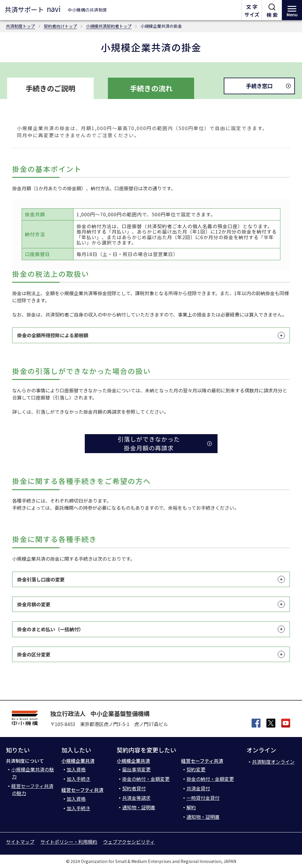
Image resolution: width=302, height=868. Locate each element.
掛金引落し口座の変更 (151, 579)
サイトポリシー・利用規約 (69, 842)
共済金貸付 (198, 788)
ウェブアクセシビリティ (129, 842)
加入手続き (79, 779)
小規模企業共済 (78, 761)
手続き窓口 (259, 86)
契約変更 (196, 769)
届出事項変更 (136, 769)
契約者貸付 (134, 788)
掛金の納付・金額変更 (146, 779)
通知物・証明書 (139, 807)
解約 (191, 807)
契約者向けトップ (60, 26)
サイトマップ (20, 842)
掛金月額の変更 (151, 604)
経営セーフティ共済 (82, 790)
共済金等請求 (136, 798)
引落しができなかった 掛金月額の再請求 (149, 443)
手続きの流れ (151, 88)
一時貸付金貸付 (203, 798)
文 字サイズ (252, 11)
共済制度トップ (20, 26)
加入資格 (76, 769)
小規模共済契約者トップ (109, 26)
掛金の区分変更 (151, 654)
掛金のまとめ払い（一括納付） (151, 629)
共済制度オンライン (273, 762)
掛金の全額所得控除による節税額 (151, 335)
